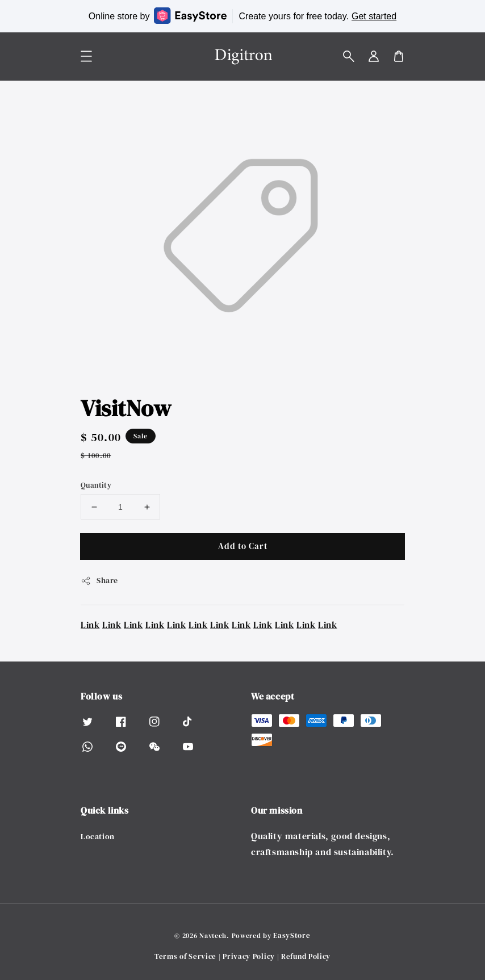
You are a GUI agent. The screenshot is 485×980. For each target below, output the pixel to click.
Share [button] (99, 580)
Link (90, 625)
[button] (349, 56)
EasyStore (292, 935)
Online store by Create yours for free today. (242, 16)
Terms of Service (185, 956)
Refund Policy (306, 956)
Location (98, 837)
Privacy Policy (249, 956)
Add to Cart (243, 546)
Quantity (96, 485)
